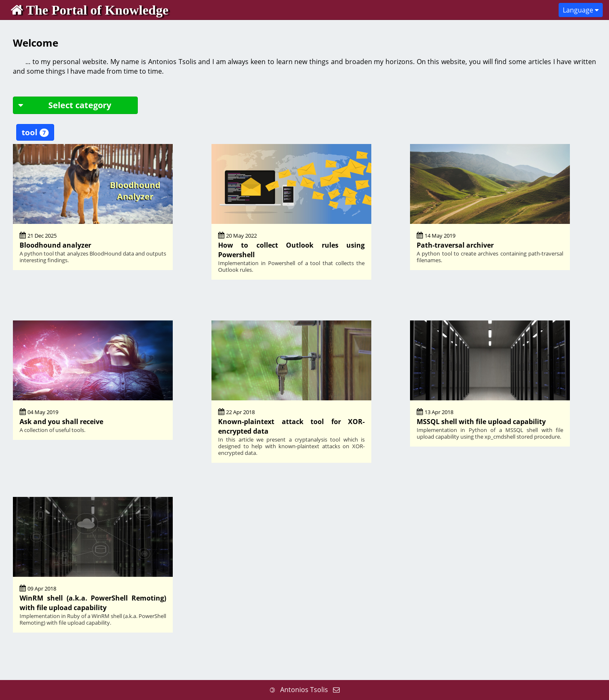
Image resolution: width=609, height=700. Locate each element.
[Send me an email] (336, 690)
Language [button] (581, 10)
